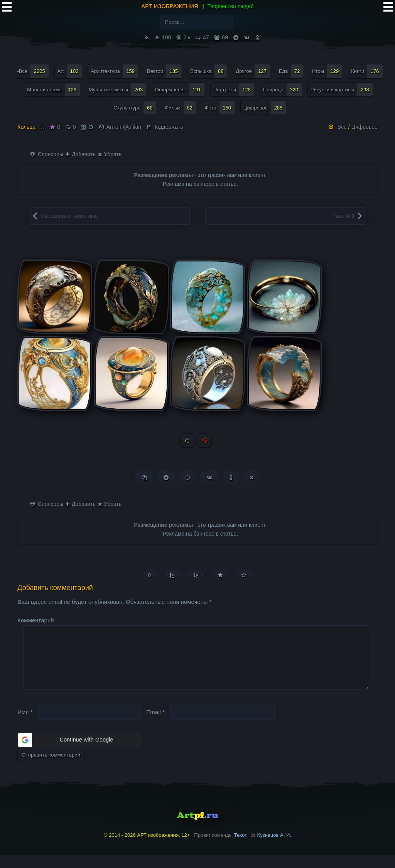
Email (155, 725)
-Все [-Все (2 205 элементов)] (33, 71)
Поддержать (165, 127)
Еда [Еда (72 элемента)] (291, 71)
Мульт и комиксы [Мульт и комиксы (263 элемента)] (118, 90)
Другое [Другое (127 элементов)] (253, 71)
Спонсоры (46, 154)
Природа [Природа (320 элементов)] (283, 90)
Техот (241, 848)
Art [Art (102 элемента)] (70, 71)
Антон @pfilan (124, 127)
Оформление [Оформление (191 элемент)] (180, 90)
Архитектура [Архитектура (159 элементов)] (115, 71)
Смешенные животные (69, 216)
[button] (79, 753)
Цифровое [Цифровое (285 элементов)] (265, 108)
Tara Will (344, 216)
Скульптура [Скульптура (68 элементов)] (135, 108)
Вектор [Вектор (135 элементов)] (164, 71)
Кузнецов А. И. (274, 848)
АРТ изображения (170, 6)
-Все (341, 127)
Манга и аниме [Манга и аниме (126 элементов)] (54, 90)
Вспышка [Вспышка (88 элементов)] (209, 71)
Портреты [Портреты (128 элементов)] (234, 90)
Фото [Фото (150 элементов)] (220, 108)
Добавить (81, 154)
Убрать (110, 154)
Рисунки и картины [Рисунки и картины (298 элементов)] (342, 90)
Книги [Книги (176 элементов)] (367, 71)
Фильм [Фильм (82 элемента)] (181, 108)
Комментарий (35, 621)
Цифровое (365, 127)
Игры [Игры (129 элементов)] (327, 71)
